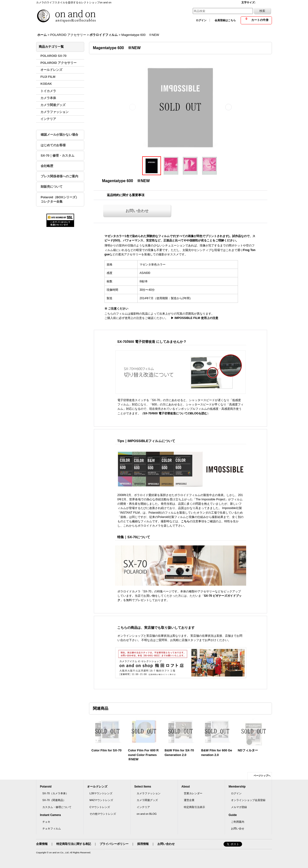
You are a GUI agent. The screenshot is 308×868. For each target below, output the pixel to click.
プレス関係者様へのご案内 (59, 176)
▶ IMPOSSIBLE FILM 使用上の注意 (193, 318)
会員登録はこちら (225, 20)
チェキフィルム (52, 828)
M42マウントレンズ (101, 800)
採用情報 (143, 844)
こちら (185, 521)
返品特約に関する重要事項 (126, 195)
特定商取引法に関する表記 (74, 844)
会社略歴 (47, 166)
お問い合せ (238, 828)
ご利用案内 (238, 822)
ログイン (201, 20)
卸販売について (52, 187)
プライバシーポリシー (114, 844)
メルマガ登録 (239, 807)
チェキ (46, 822)
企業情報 (42, 844)
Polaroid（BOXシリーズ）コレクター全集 (60, 199)
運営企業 (189, 800)
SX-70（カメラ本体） (55, 793)
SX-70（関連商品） (54, 800)
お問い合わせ (137, 211)
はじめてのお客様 (53, 145)
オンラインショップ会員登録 (248, 800)
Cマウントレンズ (100, 807)
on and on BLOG (147, 814)
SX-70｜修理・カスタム (58, 156)
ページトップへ (262, 776)
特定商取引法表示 (194, 807)
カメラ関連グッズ (147, 800)
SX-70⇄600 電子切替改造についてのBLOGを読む (175, 413)
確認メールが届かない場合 (59, 135)
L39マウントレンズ (101, 793)
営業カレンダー (193, 793)
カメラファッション (149, 793)
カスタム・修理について (57, 807)
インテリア (143, 807)
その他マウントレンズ (103, 814)
